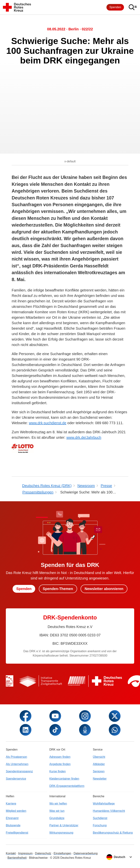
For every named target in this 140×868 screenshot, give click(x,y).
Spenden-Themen (58, 589)
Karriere (11, 804)
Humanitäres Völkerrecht (109, 811)
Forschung (100, 825)
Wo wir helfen (58, 804)
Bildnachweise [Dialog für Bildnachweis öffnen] (38, 858)
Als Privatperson (16, 757)
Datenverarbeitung (86, 853)
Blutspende (13, 825)
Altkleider (99, 764)
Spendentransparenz (19, 771)
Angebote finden (60, 764)
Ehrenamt (12, 818)
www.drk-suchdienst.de (48, 423)
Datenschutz (43, 853)
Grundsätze (57, 818)
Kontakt (11, 853)
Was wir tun (57, 811)
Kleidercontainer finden (64, 779)
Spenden (115, 7)
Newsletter (100, 779)
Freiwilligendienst (17, 833)
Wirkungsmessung (61, 833)
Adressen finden (60, 757)
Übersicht (99, 757)
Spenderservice (16, 779)
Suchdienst (100, 818)
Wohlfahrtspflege (104, 804)
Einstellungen (62, 853)
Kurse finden (58, 771)
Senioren (99, 771)
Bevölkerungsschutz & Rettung (113, 833)
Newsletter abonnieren (104, 589)
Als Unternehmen (17, 764)
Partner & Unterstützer (64, 825)
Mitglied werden (16, 811)
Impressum (25, 853)
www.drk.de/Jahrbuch (84, 437)
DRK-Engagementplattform (67, 786)
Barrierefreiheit (17, 858)
